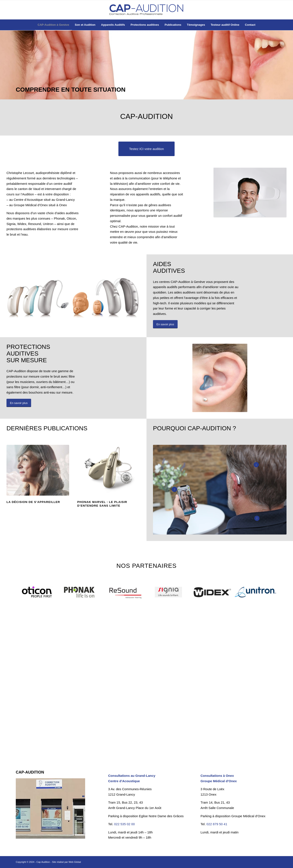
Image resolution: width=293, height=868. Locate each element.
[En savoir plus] (165, 324)
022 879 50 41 (217, 824)
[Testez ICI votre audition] (147, 149)
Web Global (75, 862)
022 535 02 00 (124, 824)
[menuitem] (53, 25)
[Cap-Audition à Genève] (146, 10)
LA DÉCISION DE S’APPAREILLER (33, 502)
